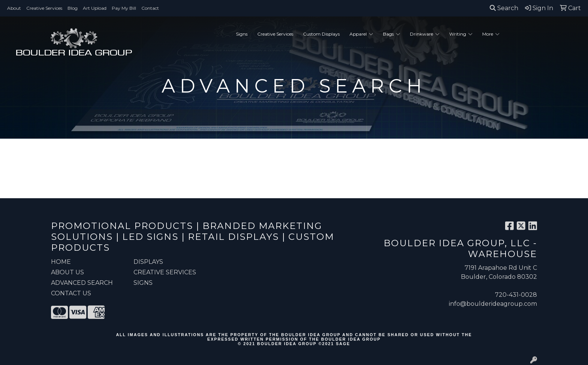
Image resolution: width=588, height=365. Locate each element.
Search (504, 8)
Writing (461, 34)
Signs (242, 34)
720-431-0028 (516, 295)
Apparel (361, 34)
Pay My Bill (124, 8)
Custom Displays (321, 34)
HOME (61, 262)
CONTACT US (71, 293)
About (14, 8)
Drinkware (425, 34)
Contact (150, 8)
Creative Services (44, 8)
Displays (148, 262)
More (491, 34)
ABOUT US (67, 272)
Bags (391, 34)
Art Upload (95, 8)
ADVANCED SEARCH (82, 283)
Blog (73, 8)
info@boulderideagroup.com (493, 304)
